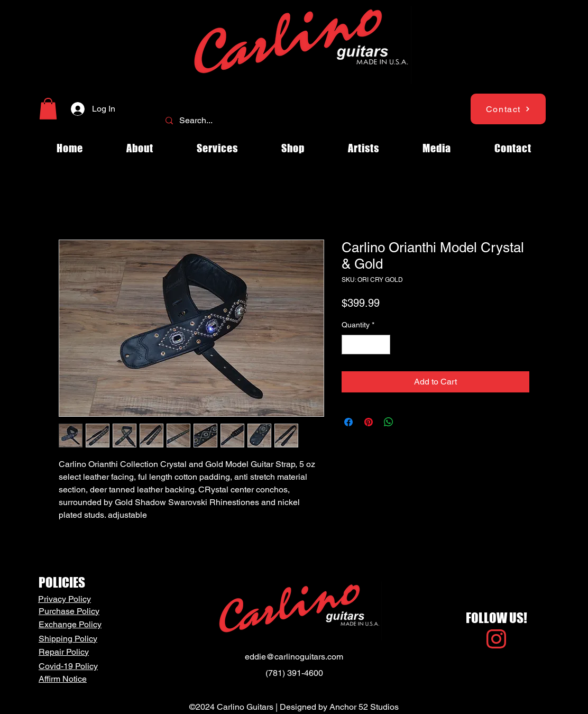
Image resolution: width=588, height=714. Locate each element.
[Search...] (293, 121)
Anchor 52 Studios (364, 707)
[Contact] (508, 109)
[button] (48, 109)
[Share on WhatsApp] (389, 422)
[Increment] (382, 345)
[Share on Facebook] (348, 422)
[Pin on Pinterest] (369, 422)
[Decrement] (350, 345)
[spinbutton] (366, 345)
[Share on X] (409, 422)
